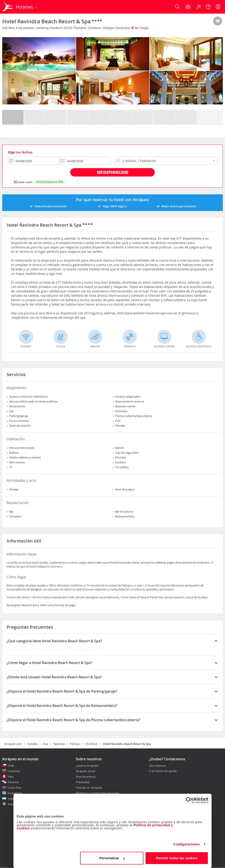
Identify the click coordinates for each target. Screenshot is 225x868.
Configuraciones (187, 844)
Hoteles (32, 744)
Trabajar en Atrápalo (89, 788)
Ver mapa (140, 28)
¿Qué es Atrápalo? (88, 766)
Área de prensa (86, 777)
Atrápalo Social (85, 771)
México (12, 804)
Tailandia (59, 744)
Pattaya (75, 744)
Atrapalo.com (13, 744)
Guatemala (15, 793)
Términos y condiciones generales (98, 793)
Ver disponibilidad (113, 172)
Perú (11, 777)
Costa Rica (14, 788)
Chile (11, 766)
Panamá (13, 782)
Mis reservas (157, 766)
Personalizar (112, 858)
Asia (45, 744)
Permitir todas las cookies (177, 858)
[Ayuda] (208, 7)
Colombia (14, 771)
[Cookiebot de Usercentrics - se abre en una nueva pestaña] (189, 800)
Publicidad (83, 782)
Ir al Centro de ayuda (163, 771)
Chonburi (92, 744)
